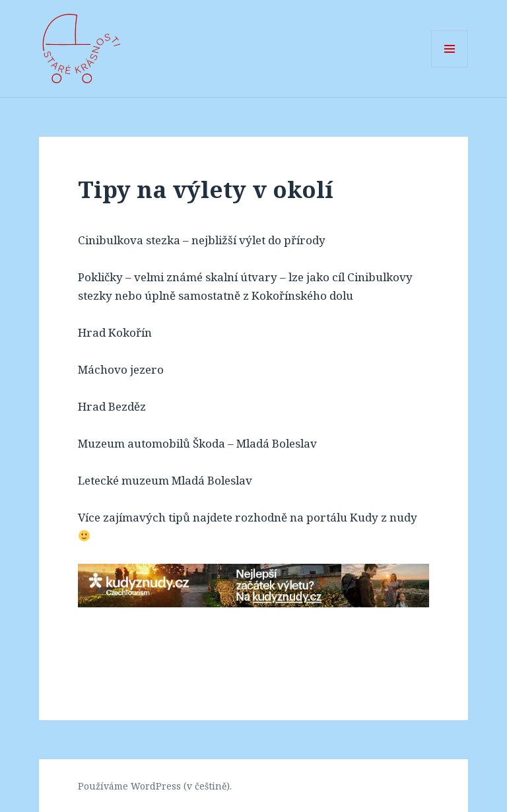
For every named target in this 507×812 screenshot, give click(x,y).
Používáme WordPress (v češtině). (155, 786)
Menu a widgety (450, 67)
